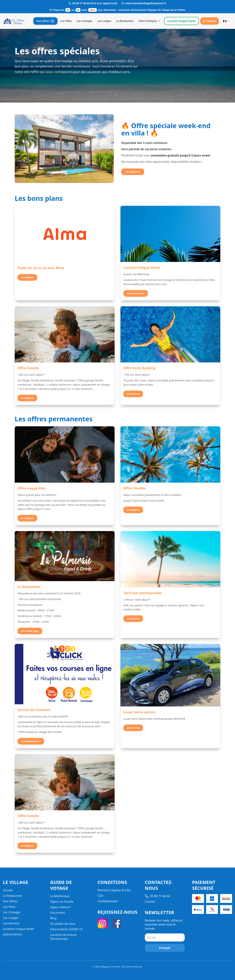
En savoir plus (136, 293)
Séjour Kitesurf (60, 907)
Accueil (8, 890)
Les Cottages (85, 21)
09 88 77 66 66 (157, 896)
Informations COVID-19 (66, 929)
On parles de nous (63, 924)
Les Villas (66, 21)
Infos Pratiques (149, 21)
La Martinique (60, 896)
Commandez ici (31, 741)
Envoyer (165, 948)
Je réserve (210, 21)
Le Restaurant (125, 21)
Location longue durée (181, 21)
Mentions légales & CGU (114, 890)
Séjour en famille (62, 902)
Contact (150, 902)
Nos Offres (10, 901)
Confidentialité (108, 901)
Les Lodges (104, 21)
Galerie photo (12, 934)
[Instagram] (103, 923)
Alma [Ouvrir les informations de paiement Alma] (93, 10)
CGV (100, 896)
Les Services (11, 923)
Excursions (58, 913)
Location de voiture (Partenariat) (64, 937)
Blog (53, 918)
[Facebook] (117, 923)
